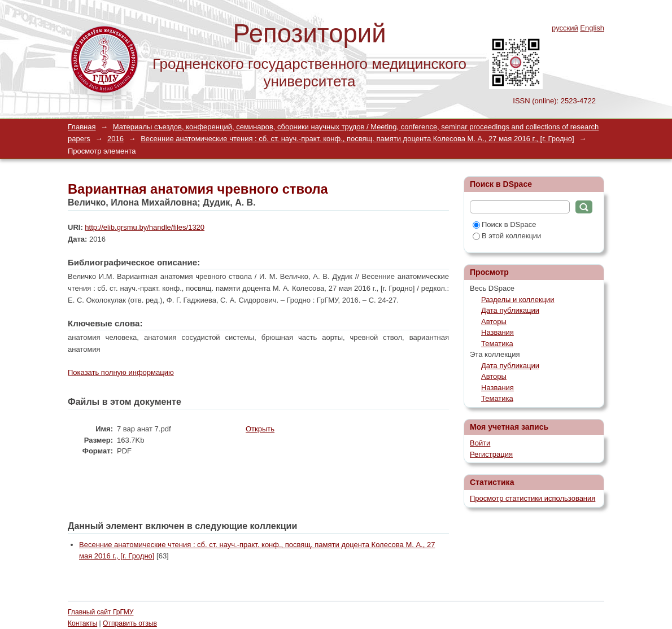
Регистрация (491, 454)
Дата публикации (510, 310)
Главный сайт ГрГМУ (101, 612)
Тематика (497, 344)
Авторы (494, 322)
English (592, 28)
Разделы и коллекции (518, 300)
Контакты (82, 623)
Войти (480, 443)
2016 (115, 139)
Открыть (260, 429)
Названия (498, 332)
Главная (82, 127)
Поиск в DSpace (504, 224)
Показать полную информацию (121, 372)
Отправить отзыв (130, 623)
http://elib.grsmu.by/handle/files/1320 (145, 227)
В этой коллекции (507, 236)
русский (565, 28)
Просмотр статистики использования (533, 498)
